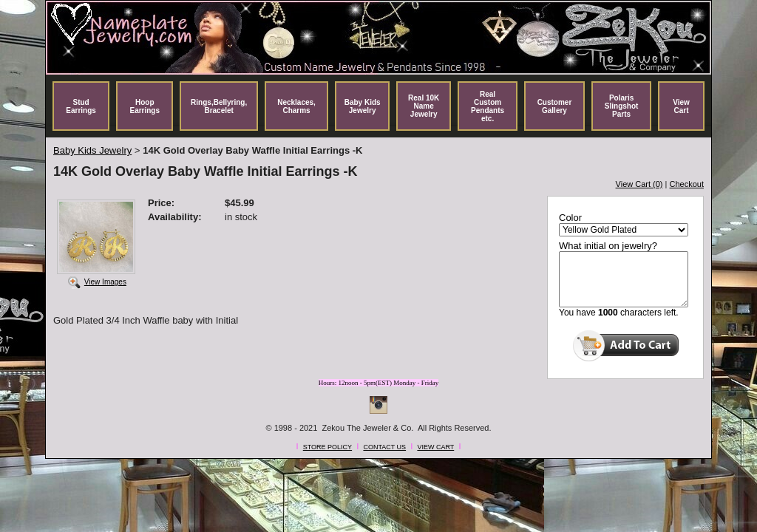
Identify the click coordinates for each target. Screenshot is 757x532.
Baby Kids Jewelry (363, 106)
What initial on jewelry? (608, 246)
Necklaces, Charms (296, 106)
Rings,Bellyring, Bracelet (219, 106)
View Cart (681, 106)
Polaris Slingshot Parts (622, 106)
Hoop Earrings (145, 106)
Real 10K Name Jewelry (424, 106)
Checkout (687, 184)
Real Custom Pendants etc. (488, 106)
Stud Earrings (81, 106)
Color (570, 218)
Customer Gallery (555, 106)
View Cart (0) (639, 184)
